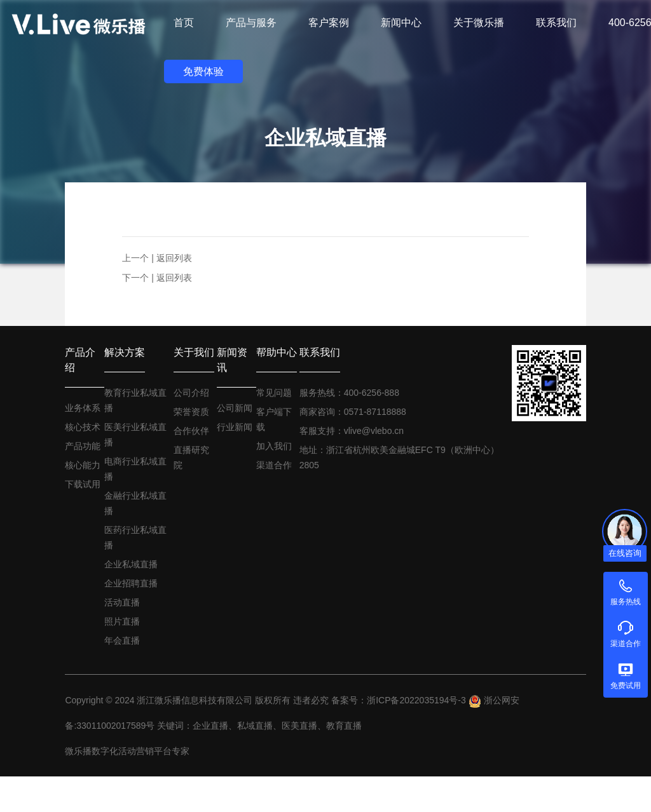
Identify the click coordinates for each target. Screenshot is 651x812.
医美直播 (299, 726)
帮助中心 (277, 352)
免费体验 (203, 71)
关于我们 (194, 352)
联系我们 (320, 352)
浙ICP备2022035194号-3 (416, 700)
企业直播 (210, 726)
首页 (184, 23)
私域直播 (255, 726)
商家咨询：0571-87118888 (353, 412)
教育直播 (344, 726)
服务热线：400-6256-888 (349, 393)
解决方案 (125, 352)
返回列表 (174, 258)
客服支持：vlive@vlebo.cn (352, 431)
